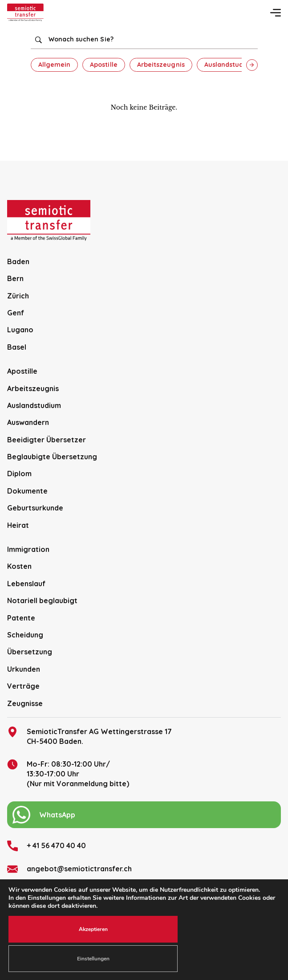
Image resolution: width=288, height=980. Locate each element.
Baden (18, 261)
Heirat (18, 525)
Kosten (19, 566)
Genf (16, 313)
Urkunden (24, 669)
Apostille (104, 65)
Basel (17, 347)
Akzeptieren (93, 929)
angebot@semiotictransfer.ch (69, 869)
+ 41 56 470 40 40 (47, 846)
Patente (21, 618)
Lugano (20, 330)
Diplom (19, 474)
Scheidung (25, 635)
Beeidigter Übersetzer (47, 440)
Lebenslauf (26, 584)
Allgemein (55, 65)
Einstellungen (93, 959)
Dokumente (27, 491)
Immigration (28, 549)
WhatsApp (44, 815)
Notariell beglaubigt (42, 600)
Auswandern (28, 422)
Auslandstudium (230, 65)
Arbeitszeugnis (161, 65)
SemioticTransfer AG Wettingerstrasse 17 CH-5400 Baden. (89, 736)
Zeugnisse (25, 703)
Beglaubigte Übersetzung (52, 457)
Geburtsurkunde (35, 508)
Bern (15, 278)
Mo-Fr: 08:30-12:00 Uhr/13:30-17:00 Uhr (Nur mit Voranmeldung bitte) (68, 774)
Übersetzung (30, 652)
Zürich (18, 296)
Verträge (23, 686)
